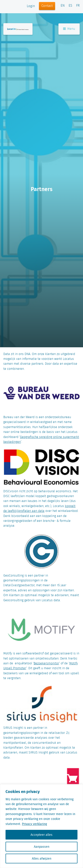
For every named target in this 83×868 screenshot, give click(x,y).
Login (31, 6)
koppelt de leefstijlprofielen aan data (39, 509)
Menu (69, 29)
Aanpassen (42, 847)
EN (63, 6)
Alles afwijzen (42, 859)
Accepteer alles (41, 835)
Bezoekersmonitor (46, 663)
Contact (47, 6)
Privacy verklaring (34, 824)
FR (78, 6)
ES (70, 6)
